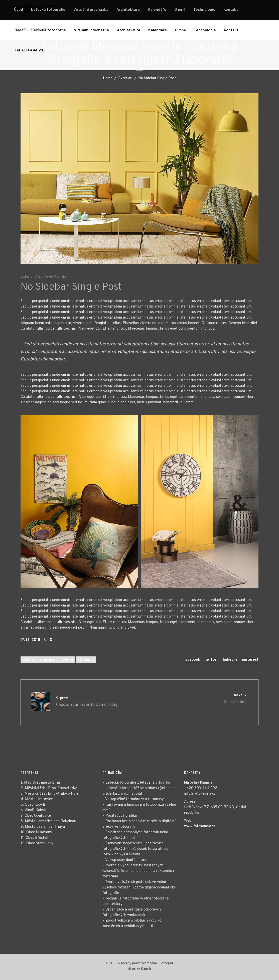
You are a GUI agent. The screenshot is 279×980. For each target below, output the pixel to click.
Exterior (125, 78)
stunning (86, 660)
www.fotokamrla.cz (200, 826)
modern (66, 660)
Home (108, 78)
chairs (28, 660)
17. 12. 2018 (30, 640)
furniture (47, 660)
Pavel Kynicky (55, 277)
